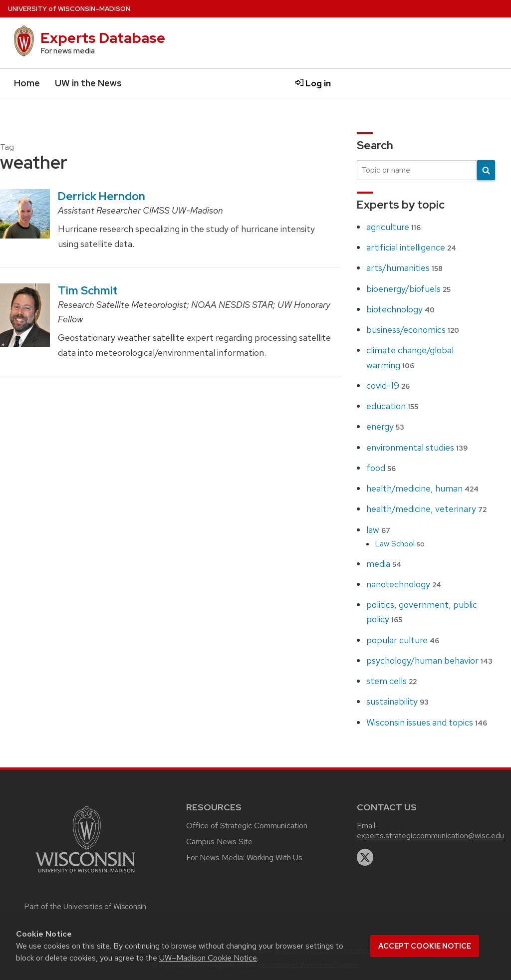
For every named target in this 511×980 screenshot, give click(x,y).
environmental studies (417, 447)
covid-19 (388, 385)
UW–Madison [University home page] (69, 9)
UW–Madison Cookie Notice (208, 958)
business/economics (413, 330)
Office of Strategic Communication (247, 826)
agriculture (393, 227)
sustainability (397, 701)
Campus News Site (219, 842)
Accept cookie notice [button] (425, 946)
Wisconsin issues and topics (427, 722)
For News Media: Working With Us (244, 857)
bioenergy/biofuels (408, 289)
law (378, 530)
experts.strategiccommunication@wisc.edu (430, 836)
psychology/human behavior (429, 660)
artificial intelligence (411, 247)
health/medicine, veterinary (426, 509)
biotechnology (400, 309)
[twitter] (365, 857)
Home (27, 83)
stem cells (391, 681)
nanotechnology (404, 584)
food (381, 468)
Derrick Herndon (102, 196)
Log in (313, 83)
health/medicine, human (422, 488)
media (384, 564)
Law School (400, 544)
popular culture (403, 640)
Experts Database (103, 38)
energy (385, 426)
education (392, 406)
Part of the (85, 907)
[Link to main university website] (85, 874)
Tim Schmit (88, 290)
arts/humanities (404, 268)
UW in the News (88, 83)
